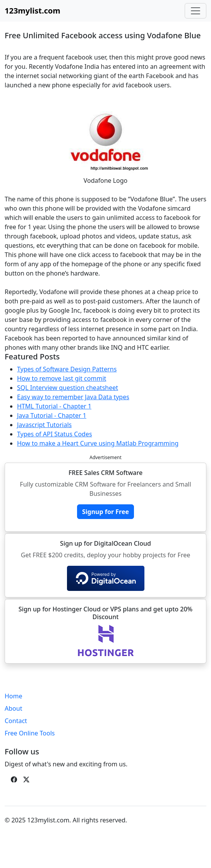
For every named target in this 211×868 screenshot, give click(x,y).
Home (14, 696)
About (13, 708)
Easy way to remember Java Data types (73, 397)
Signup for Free (105, 512)
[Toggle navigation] (196, 11)
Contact (16, 721)
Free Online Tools (30, 733)
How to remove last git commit (62, 378)
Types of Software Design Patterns (67, 369)
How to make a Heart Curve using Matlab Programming (98, 443)
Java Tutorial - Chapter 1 (52, 415)
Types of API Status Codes (55, 434)
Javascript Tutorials (44, 425)
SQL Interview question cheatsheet (68, 388)
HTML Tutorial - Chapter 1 (54, 406)
